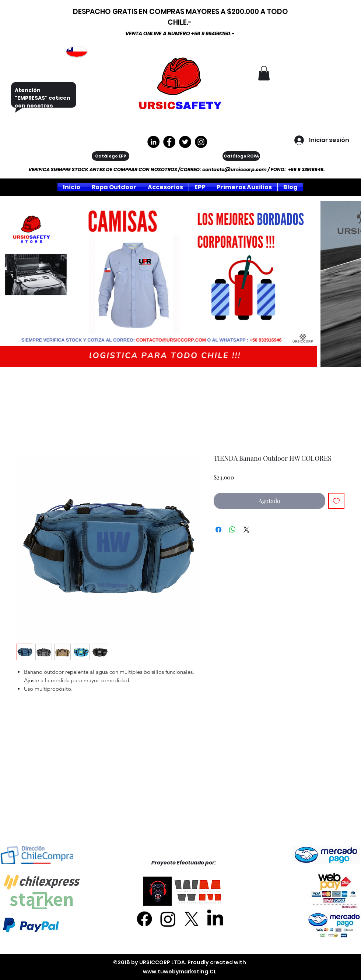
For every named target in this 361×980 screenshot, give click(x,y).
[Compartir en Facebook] (218, 530)
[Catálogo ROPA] (241, 156)
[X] (192, 919)
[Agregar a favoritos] (336, 501)
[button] (264, 73)
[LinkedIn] (215, 919)
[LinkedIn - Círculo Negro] (153, 142)
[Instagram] (201, 142)
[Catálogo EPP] (111, 156)
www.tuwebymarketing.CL (180, 972)
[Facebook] (144, 919)
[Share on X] (246, 530)
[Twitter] (185, 142)
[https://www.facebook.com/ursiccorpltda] (169, 142)
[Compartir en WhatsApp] (232, 530)
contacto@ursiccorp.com (234, 169)
